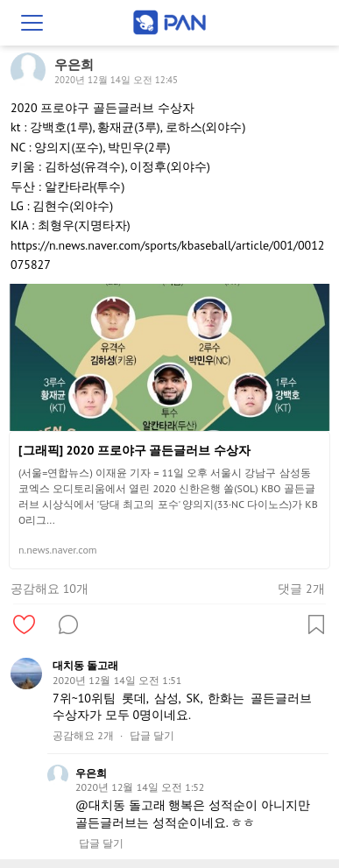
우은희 (91, 773)
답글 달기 (152, 736)
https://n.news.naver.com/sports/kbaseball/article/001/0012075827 (167, 255)
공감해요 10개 (49, 589)
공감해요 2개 (83, 736)
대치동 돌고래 (85, 665)
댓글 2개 (301, 589)
